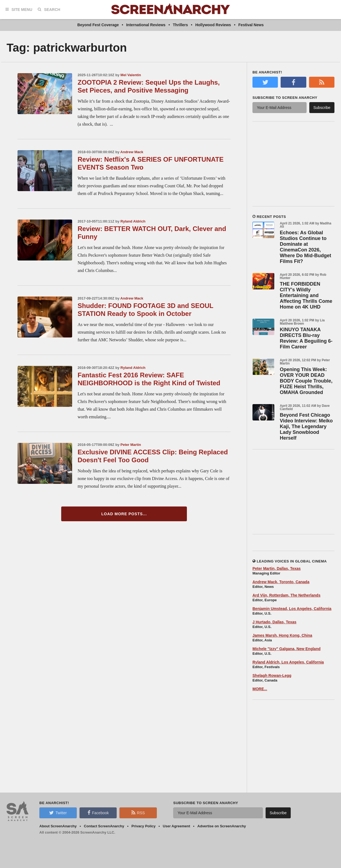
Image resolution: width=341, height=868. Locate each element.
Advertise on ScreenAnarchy (222, 826)
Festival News (251, 25)
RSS (138, 813)
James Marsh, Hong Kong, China (282, 635)
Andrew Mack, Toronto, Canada (281, 582)
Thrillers (180, 25)
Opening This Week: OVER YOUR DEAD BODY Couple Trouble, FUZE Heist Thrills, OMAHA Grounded (306, 381)
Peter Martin (131, 445)
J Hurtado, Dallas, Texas (274, 622)
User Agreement (177, 826)
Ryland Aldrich (133, 221)
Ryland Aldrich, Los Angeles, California (288, 662)
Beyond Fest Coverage (98, 25)
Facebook (98, 813)
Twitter (58, 813)
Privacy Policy (143, 826)
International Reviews (146, 25)
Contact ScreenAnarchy (104, 826)
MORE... (260, 689)
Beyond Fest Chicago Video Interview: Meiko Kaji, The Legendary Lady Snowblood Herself (306, 426)
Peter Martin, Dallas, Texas (277, 568)
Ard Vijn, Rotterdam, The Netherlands (286, 595)
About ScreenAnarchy (58, 826)
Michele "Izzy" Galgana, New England (286, 649)
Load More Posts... (124, 514)
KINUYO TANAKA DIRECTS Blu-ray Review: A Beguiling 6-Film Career (306, 338)
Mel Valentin (131, 75)
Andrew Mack (132, 152)
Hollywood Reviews (213, 25)
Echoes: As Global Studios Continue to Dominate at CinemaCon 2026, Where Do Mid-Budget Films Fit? (305, 247)
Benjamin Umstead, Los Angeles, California (292, 609)
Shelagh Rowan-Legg (272, 676)
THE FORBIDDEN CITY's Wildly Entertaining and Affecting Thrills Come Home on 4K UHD (306, 295)
